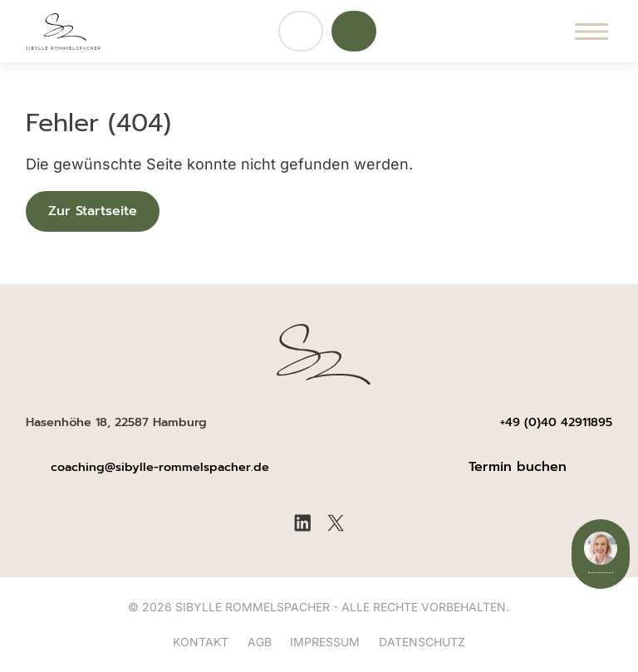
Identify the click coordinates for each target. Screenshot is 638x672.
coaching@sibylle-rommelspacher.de (162, 467)
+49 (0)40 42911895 (556, 422)
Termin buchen (518, 467)
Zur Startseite (93, 211)
